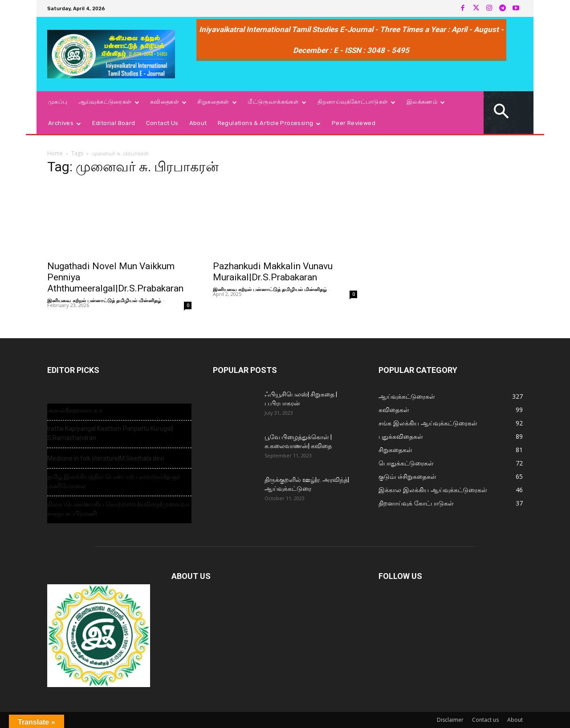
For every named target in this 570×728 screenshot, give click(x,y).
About (515, 720)
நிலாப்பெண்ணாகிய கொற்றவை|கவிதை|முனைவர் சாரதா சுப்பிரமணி (118, 509)
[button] (501, 113)
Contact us (485, 720)
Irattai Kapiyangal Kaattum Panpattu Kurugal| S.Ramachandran (110, 433)
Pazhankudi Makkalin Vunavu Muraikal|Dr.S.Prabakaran (273, 272)
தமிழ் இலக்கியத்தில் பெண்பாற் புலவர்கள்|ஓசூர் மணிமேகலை (114, 481)
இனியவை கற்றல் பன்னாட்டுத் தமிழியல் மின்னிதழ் (104, 300)
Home (55, 153)
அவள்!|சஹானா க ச (75, 410)
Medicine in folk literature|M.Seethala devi (106, 458)
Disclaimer (450, 720)
